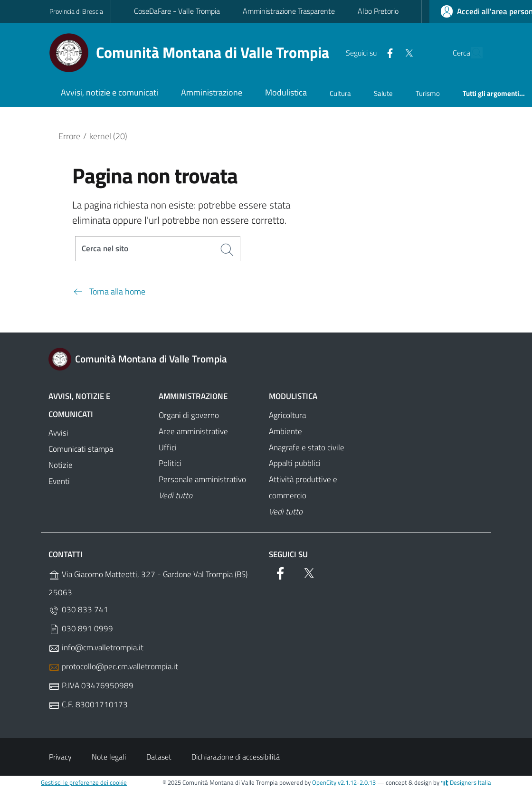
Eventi (59, 481)
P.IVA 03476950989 (91, 686)
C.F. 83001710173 (88, 705)
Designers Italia (466, 782)
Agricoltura (287, 415)
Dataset (159, 757)
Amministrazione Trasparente (289, 11)
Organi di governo (189, 415)
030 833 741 (78, 610)
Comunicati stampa (81, 449)
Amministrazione (193, 396)
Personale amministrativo (202, 479)
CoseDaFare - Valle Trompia (177, 11)
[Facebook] (368, 52)
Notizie (61, 465)
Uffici (168, 447)
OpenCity (325, 782)
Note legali (109, 757)
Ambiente (285, 431)
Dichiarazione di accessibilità (236, 757)
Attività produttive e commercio (303, 487)
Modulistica (293, 396)
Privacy (60, 757)
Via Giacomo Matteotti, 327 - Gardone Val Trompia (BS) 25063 (148, 583)
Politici (170, 463)
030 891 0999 (81, 629)
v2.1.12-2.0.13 (357, 782)
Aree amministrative (193, 431)
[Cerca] (471, 53)
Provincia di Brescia (76, 11)
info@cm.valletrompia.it (96, 648)
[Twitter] (387, 52)
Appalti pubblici (295, 463)
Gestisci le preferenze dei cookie (84, 782)
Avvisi (58, 433)
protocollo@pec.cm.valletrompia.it (113, 667)
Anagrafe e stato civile (307, 447)
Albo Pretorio (378, 11)
